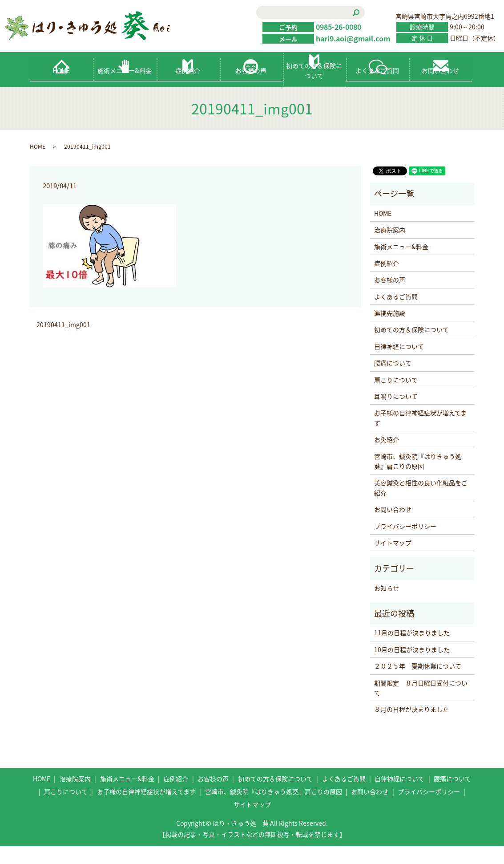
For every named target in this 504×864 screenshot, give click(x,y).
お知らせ (387, 606)
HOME (61, 88)
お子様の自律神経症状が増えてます (420, 435)
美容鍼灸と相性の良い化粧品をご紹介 (421, 505)
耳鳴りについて (396, 414)
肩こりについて (396, 398)
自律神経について (399, 364)
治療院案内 (390, 247)
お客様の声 (251, 88)
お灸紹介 (387, 457)
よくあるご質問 (377, 88)
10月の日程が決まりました (412, 667)
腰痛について (393, 381)
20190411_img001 (63, 343)
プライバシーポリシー (405, 544)
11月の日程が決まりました (412, 650)
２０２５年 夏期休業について (418, 684)
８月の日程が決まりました (411, 727)
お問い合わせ (440, 88)
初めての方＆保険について (314, 88)
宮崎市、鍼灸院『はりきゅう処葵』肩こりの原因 (418, 479)
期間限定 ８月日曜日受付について (421, 706)
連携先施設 (390, 331)
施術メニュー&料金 (125, 88)
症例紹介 (188, 88)
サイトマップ (393, 560)
